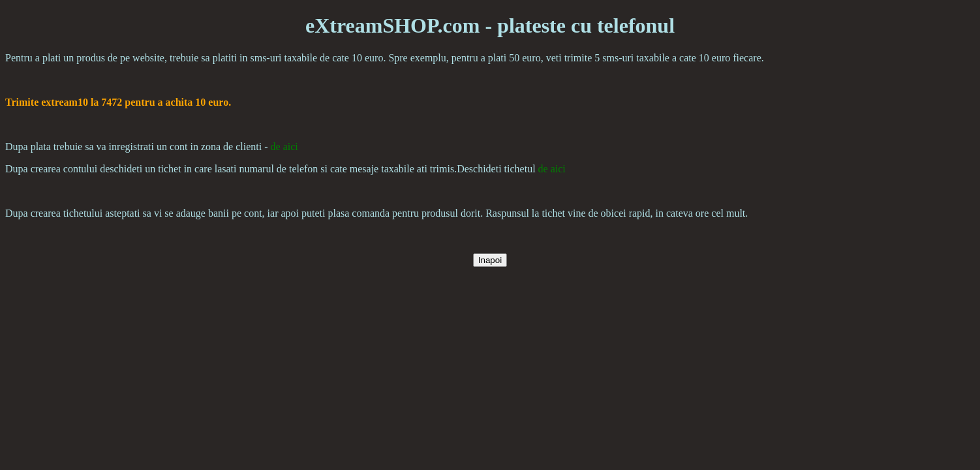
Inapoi (490, 260)
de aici (284, 147)
